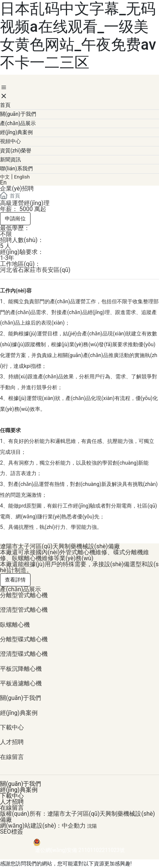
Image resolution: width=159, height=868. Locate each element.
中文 (5, 177)
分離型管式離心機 (24, 595)
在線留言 (12, 757)
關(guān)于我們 (20, 698)
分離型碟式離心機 (24, 639)
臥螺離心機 (15, 625)
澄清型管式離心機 (24, 610)
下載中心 (12, 727)
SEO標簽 (12, 832)
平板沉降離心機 (21, 669)
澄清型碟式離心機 (24, 654)
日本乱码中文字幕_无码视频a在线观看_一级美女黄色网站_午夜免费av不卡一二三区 (78, 36)
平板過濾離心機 (21, 683)
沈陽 (92, 826)
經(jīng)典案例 (19, 713)
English (22, 177)
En (3, 182)
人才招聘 (12, 742)
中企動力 (74, 826)
